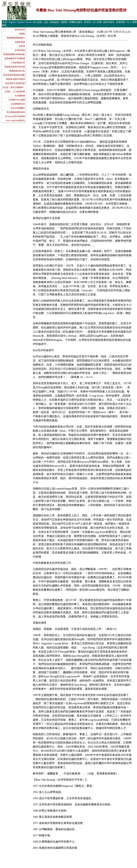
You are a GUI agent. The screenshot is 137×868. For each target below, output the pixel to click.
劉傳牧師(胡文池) (17, 71)
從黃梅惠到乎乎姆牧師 (15, 58)
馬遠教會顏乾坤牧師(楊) (14, 54)
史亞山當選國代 (18, 108)
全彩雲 (22, 46)
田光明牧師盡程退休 (16, 112)
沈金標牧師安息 (18, 104)
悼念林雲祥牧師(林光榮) (14, 75)
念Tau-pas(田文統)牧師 (15, 116)
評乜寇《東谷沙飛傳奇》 (14, 87)
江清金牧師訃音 (18, 63)
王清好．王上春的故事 (15, 92)
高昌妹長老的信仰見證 (15, 67)
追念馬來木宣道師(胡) (15, 83)
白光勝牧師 (20, 96)
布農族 (22, 34)
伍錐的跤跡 (20, 42)
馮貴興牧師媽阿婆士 (16, 38)
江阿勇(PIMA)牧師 (17, 100)
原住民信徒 (20, 30)
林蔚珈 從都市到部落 (16, 79)
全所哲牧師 (20, 50)
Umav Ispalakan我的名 (15, 120)
